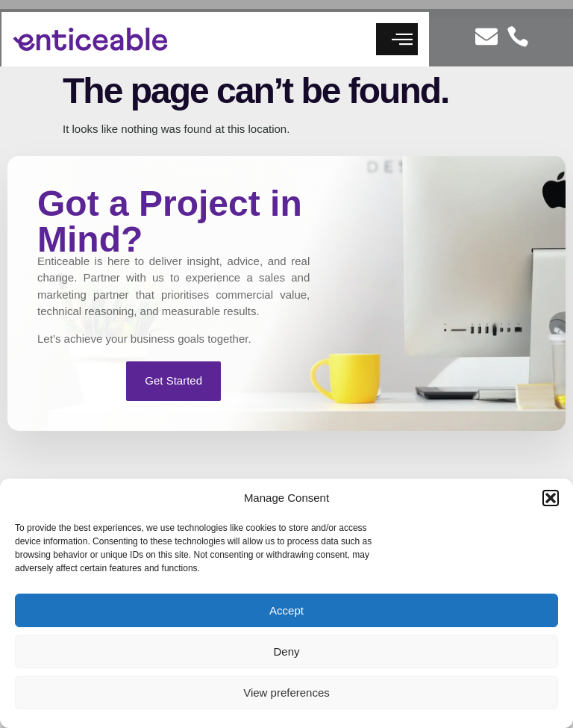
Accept (286, 610)
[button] (551, 498)
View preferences (286, 693)
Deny (286, 651)
